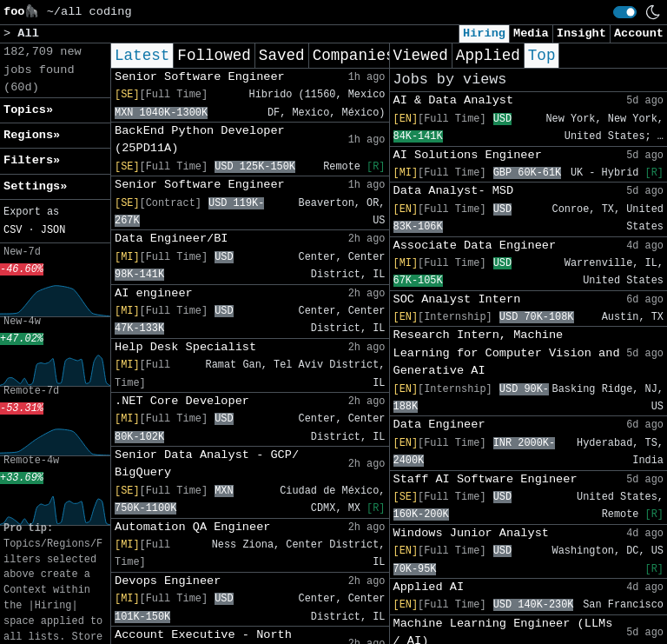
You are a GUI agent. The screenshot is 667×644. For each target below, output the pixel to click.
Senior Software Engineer (200, 77)
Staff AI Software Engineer (485, 479)
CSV (13, 230)
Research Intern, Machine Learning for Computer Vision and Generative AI (507, 353)
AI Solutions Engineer (468, 155)
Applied (488, 56)
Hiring (484, 33)
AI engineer (154, 293)
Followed (214, 56)
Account (639, 33)
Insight (581, 33)
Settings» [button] (35, 186)
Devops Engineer (168, 581)
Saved (282, 56)
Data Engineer (439, 425)
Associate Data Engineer (475, 246)
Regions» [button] (32, 135)
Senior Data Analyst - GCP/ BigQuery (207, 464)
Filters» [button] (32, 160)
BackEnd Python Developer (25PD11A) (200, 139)
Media (531, 33)
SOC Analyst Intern (457, 299)
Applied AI (429, 587)
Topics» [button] (28, 110)
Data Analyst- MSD (454, 191)
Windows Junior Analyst (471, 533)
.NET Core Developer (182, 401)
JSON (53, 230)
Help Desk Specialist (185, 347)
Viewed (421, 56)
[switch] (625, 12)
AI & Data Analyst (454, 100)
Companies (354, 56)
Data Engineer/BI (172, 239)
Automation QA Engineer (192, 527)
